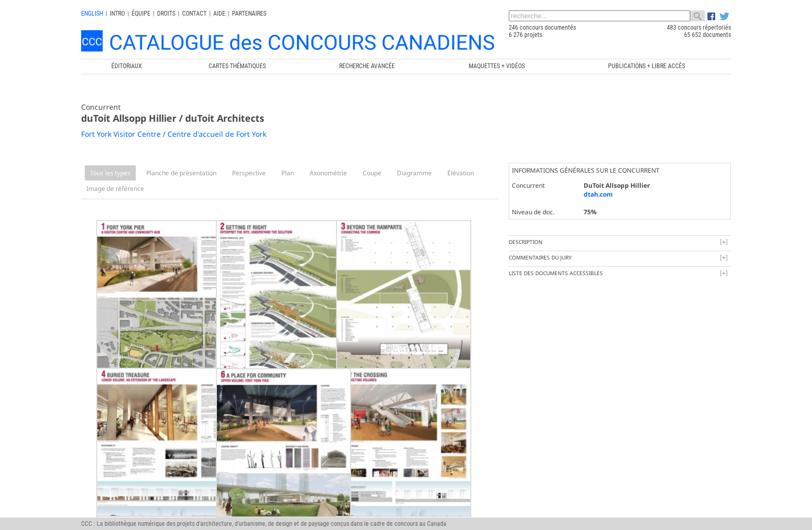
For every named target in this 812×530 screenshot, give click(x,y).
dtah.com (598, 194)
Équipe (141, 14)
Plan (288, 173)
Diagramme (414, 173)
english (92, 14)
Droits (166, 14)
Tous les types (110, 173)
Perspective (249, 173)
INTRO (117, 14)
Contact (194, 14)
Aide (219, 14)
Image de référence (115, 189)
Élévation (461, 173)
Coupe (372, 173)
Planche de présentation (181, 173)
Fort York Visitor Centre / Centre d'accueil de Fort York (174, 134)
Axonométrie (328, 173)
